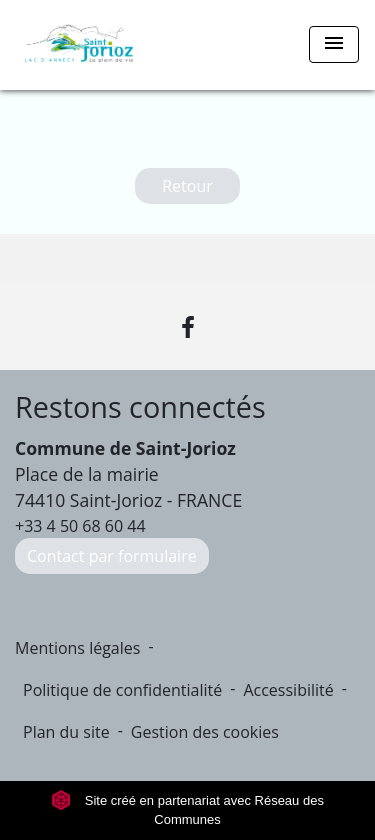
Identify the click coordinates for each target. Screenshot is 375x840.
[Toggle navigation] (334, 44)
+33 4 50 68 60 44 (80, 526)
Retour (187, 186)
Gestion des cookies (205, 732)
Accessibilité (288, 690)
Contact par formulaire (112, 556)
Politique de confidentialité (122, 690)
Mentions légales (77, 648)
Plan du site (66, 732)
